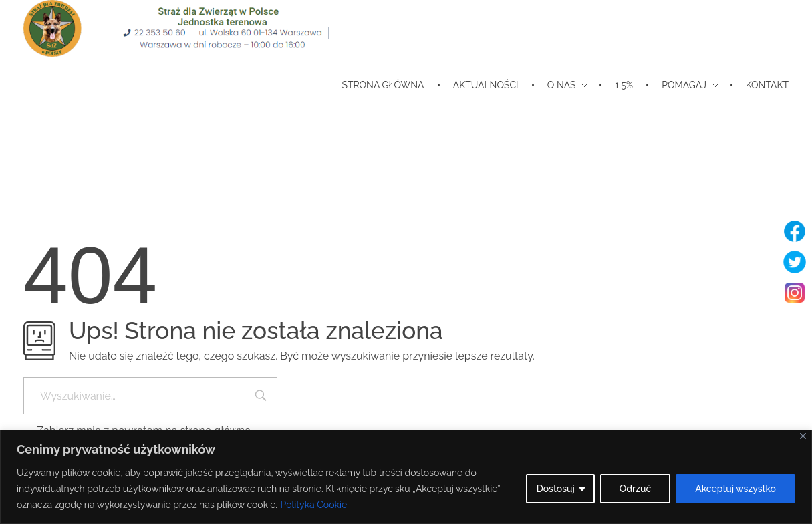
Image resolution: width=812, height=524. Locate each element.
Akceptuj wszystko (735, 489)
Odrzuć (635, 489)
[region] (406, 477)
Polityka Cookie (314, 505)
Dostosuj (556, 489)
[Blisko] (803, 436)
